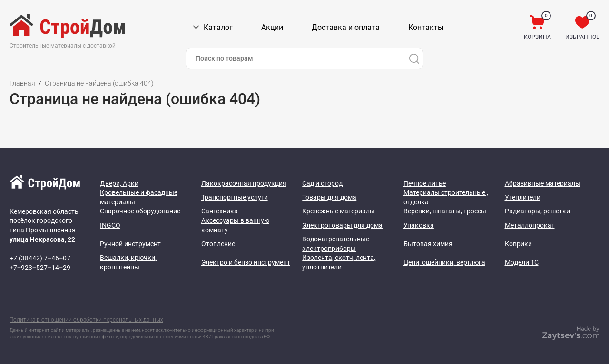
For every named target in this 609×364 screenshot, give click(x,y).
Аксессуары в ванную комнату (235, 225)
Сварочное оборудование (140, 211)
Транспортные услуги (235, 197)
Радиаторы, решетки (537, 211)
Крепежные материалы (339, 211)
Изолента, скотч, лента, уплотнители (339, 262)
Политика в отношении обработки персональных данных (86, 320)
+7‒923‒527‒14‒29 (40, 268)
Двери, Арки (119, 183)
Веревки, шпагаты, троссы (445, 211)
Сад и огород (322, 183)
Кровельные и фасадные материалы (139, 197)
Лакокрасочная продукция (244, 183)
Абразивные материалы (543, 183)
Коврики (518, 244)
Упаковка (419, 225)
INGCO (110, 225)
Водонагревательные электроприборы (336, 244)
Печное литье (425, 183)
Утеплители (523, 197)
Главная (22, 83)
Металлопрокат (530, 225)
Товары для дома (329, 197)
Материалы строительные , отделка (446, 197)
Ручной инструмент (130, 244)
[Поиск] (414, 59)
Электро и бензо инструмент (246, 262)
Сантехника (220, 211)
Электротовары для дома (342, 225)
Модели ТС (522, 262)
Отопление (218, 244)
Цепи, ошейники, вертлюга (444, 262)
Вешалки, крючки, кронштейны (128, 262)
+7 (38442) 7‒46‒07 (40, 258)
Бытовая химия (428, 244)
